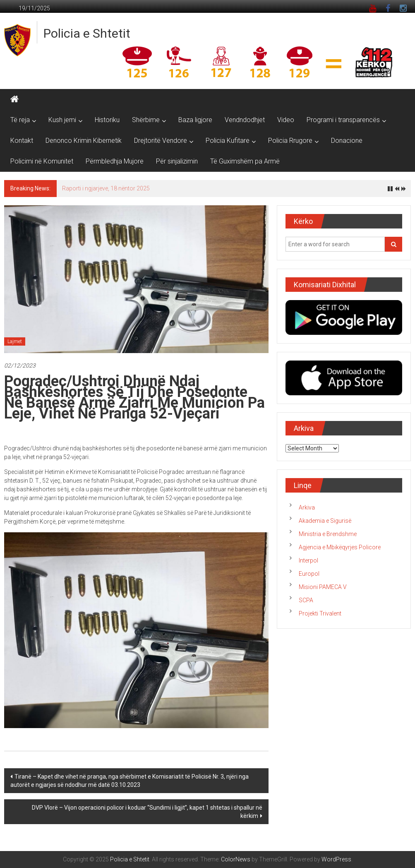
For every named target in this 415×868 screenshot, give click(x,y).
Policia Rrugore (290, 141)
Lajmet (15, 341)
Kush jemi (62, 120)
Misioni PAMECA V (323, 587)
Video (286, 120)
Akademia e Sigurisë (325, 521)
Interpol (308, 560)
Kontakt (22, 141)
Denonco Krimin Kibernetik (84, 141)
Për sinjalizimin (177, 161)
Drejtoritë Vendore (161, 141)
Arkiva (307, 507)
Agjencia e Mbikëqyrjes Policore (340, 547)
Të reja (20, 120)
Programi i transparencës (343, 120)
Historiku (107, 120)
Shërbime (146, 120)
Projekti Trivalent (320, 613)
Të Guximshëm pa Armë (245, 161)
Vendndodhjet (245, 120)
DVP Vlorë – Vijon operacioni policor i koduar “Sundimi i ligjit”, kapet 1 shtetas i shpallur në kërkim (147, 812)
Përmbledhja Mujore (115, 161)
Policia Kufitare (228, 141)
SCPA (306, 600)
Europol (309, 574)
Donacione (347, 141)
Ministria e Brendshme (328, 534)
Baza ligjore (195, 120)
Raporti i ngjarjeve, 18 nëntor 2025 (106, 188)
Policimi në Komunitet (42, 161)
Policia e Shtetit (87, 33)
